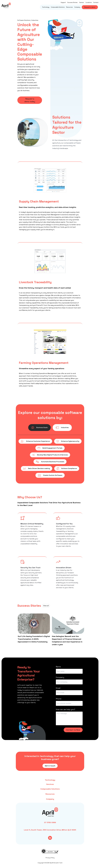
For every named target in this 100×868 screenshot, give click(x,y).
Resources (69, 7)
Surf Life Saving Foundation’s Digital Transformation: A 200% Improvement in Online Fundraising (34, 639)
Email (58, 688)
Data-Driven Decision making (37, 468)
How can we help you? (65, 709)
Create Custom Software (50, 475)
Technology (46, 7)
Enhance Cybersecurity (68, 441)
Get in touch (50, 766)
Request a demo (90, 7)
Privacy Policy (50, 858)
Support (63, 2)
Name (58, 667)
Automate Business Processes (50, 462)
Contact (96, 2)
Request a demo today (30, 100)
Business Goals (39, 428)
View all (46, 606)
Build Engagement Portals (50, 448)
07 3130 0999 (50, 822)
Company (77, 7)
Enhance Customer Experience (35, 441)
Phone (59, 699)
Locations (89, 2)
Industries (62, 428)
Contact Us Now (73, 730)
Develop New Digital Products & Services (50, 455)
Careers (82, 2)
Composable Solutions (58, 7)
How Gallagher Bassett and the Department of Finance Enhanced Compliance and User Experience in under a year (67, 640)
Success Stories (72, 2)
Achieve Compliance (67, 469)
